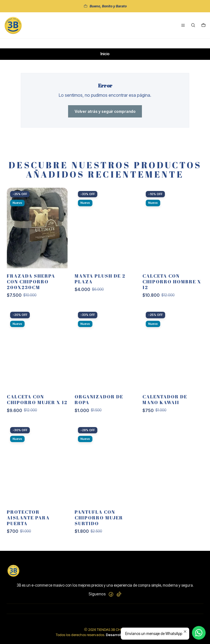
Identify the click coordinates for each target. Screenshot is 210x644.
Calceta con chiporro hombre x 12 (172, 292)
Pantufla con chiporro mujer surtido (99, 527)
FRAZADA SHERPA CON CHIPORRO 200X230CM (31, 292)
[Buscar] (193, 26)
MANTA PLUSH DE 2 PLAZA (100, 289)
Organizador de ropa (99, 410)
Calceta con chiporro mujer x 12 (37, 410)
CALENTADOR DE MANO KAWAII (165, 410)
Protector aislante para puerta (28, 527)
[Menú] (183, 26)
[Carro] (203, 26)
